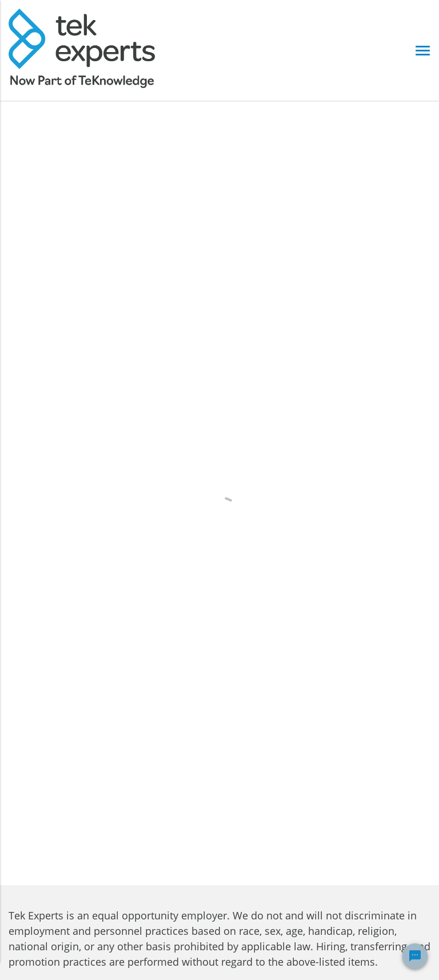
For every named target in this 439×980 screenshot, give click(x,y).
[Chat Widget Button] (415, 956)
